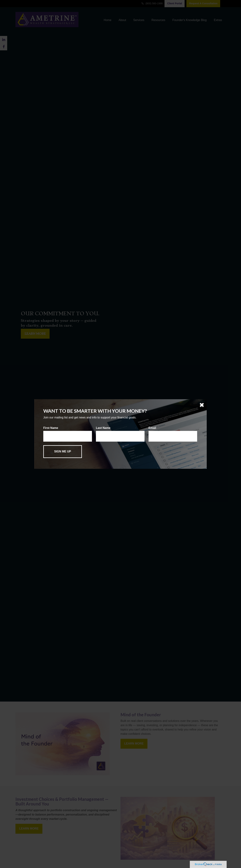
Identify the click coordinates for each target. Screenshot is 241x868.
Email (152, 428)
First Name (51, 428)
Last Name (103, 428)
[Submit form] (63, 452)
